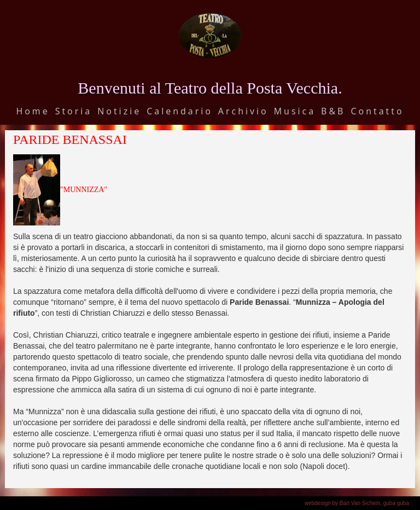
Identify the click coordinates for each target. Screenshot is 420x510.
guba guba (396, 503)
